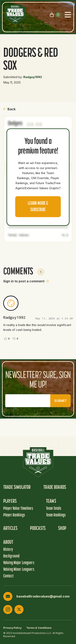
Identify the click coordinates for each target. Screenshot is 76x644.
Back (9, 109)
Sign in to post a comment (26, 281)
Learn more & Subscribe (38, 207)
